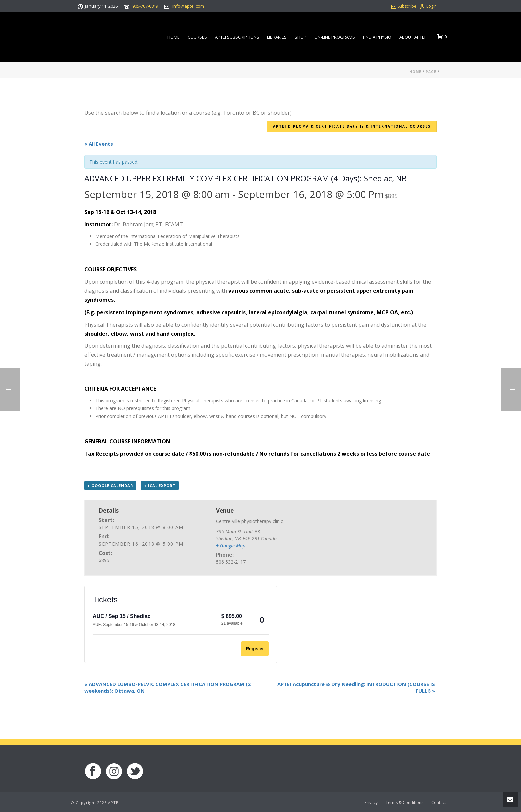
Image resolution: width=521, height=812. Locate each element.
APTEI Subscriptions (237, 37)
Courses (197, 37)
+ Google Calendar (110, 486)
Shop (301, 37)
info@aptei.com (188, 6)
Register (255, 649)
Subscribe (404, 6)
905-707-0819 (145, 6)
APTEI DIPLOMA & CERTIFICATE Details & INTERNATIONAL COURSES (352, 126)
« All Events (99, 144)
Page (431, 72)
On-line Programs (335, 37)
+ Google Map (231, 545)
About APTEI (412, 37)
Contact (439, 803)
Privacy (371, 803)
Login (428, 6)
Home (174, 37)
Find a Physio (377, 37)
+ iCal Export (160, 486)
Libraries (277, 37)
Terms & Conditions (405, 803)
